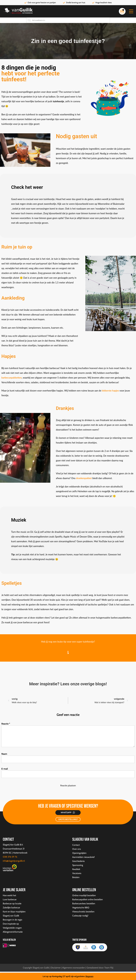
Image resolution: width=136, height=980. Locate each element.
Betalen (76, 877)
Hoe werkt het (9, 895)
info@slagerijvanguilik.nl (14, 861)
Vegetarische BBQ (81, 908)
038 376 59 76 (10, 857)
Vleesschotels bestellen (83, 912)
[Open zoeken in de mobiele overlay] (68, 20)
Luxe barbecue (10, 899)
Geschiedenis (78, 861)
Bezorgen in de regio (12, 920)
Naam (4, 754)
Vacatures (77, 873)
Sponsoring (78, 865)
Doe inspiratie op (11, 924)
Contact (76, 845)
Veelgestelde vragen (12, 928)
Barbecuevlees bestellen (84, 904)
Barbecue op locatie (12, 904)
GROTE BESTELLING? (68, 819)
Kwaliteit (76, 869)
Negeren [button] (89, 976)
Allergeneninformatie (13, 932)
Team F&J (109, 968)
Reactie (6, 724)
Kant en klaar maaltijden (14, 912)
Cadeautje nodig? (80, 916)
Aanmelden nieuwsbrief (83, 857)
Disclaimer (56, 968)
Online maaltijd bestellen (84, 895)
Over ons (77, 849)
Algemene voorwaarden (74, 968)
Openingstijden (79, 853)
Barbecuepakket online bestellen (88, 899)
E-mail (5, 769)
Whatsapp (66, 813)
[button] (131, 11)
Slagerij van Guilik (11, 916)
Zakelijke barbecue (11, 908)
